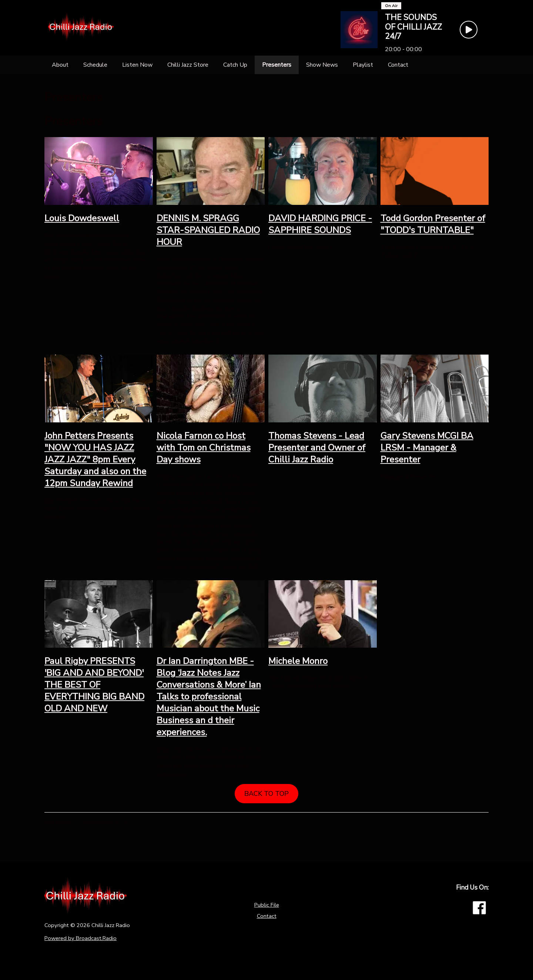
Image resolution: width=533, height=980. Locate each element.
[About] (60, 65)
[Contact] (398, 65)
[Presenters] (277, 65)
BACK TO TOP (266, 794)
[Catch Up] (235, 65)
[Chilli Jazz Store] (188, 65)
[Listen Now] (137, 65)
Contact (267, 916)
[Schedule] (95, 65)
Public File (267, 905)
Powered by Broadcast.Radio (81, 938)
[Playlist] (363, 65)
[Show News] (322, 65)
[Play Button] (469, 30)
